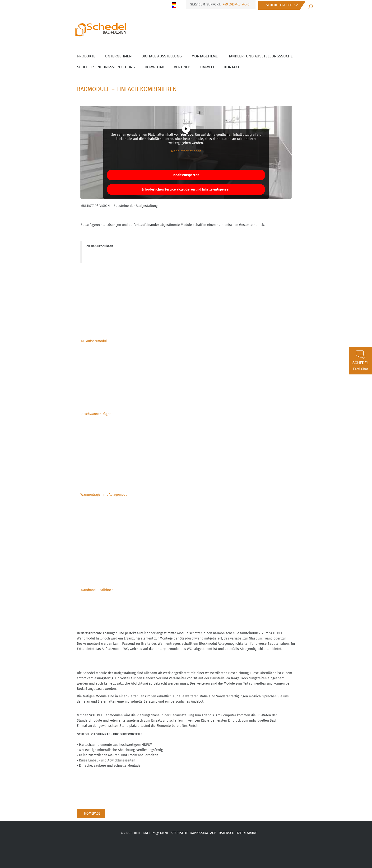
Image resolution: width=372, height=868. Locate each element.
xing (165, 849)
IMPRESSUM (199, 833)
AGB (213, 833)
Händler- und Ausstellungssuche (260, 56)
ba (203, 849)
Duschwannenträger (95, 414)
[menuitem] (176, 4)
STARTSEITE (180, 833)
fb (153, 849)
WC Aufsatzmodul (94, 341)
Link (215, 849)
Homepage (92, 814)
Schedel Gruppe (279, 5)
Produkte (86, 56)
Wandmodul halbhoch (97, 590)
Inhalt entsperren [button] (186, 175)
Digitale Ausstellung (162, 56)
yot (178, 849)
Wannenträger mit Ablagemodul (104, 495)
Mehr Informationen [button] (186, 151)
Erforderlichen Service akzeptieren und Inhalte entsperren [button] (186, 189)
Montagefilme (205, 56)
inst (191, 849)
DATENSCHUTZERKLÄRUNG (238, 833)
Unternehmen (118, 56)
